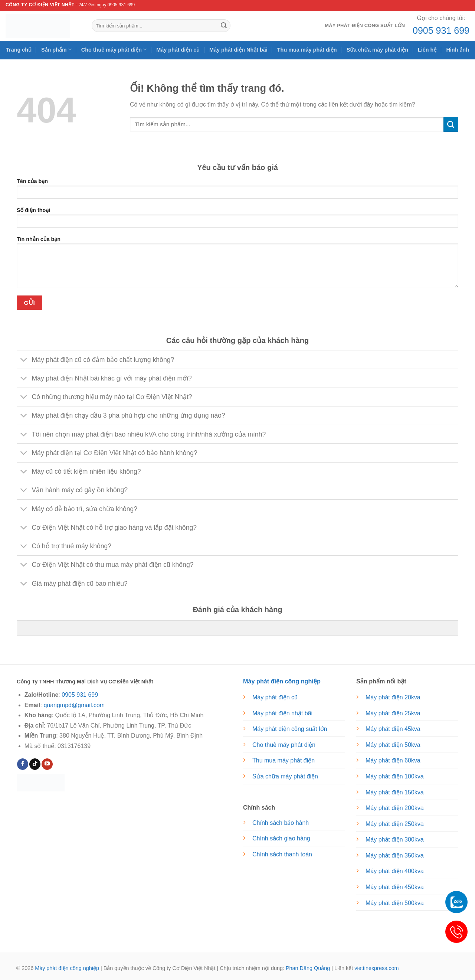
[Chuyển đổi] (24, 360)
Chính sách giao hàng (281, 838)
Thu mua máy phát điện (307, 50)
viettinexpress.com (376, 968)
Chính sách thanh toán (282, 854)
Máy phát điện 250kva (395, 824)
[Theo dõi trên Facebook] (23, 764)
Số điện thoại (237, 220)
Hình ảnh (458, 50)
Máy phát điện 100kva (395, 776)
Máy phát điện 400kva (395, 871)
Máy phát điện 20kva (393, 697)
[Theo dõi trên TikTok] (35, 764)
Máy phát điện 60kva (393, 760)
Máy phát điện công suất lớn (365, 25)
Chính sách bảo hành (281, 823)
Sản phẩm (56, 50)
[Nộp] (224, 26)
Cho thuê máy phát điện (114, 50)
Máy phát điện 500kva (395, 903)
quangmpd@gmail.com (74, 705)
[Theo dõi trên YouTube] (47, 764)
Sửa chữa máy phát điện (377, 50)
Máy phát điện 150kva (395, 792)
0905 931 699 (441, 30)
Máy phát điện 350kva (395, 855)
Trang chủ (19, 50)
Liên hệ (427, 50)
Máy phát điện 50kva (393, 745)
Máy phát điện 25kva (393, 713)
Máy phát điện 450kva (395, 887)
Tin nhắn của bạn (237, 265)
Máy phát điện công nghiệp (67, 968)
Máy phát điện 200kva (395, 808)
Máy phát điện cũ (178, 50)
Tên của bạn (237, 191)
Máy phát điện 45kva (393, 729)
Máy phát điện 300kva (395, 839)
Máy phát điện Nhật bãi (238, 50)
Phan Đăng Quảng (308, 968)
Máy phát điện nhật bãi (282, 713)
